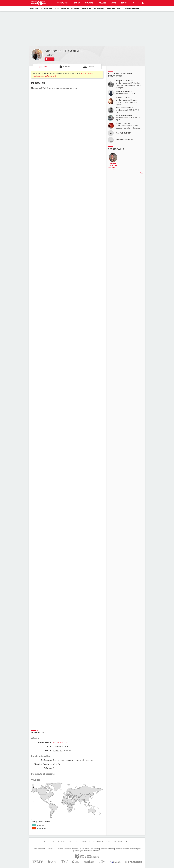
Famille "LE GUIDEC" (124, 140)
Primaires (75, 9)
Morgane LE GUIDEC (124, 81)
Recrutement (94, 849)
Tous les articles (84, 849)
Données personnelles (107, 849)
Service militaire (114, 9)
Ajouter (50, 59)
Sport (77, 3)
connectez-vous (87, 73)
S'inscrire (34, 9)
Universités (86, 9)
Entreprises (99, 9)
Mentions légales (135, 849)
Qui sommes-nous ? (40, 849)
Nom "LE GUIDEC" (123, 133)
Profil (45, 67)
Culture (89, 3)
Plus (125, 3)
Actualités (62, 3)
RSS (55, 849)
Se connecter (46, 9)
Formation (68, 849)
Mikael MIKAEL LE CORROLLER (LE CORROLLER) (113, 169)
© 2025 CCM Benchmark (92, 851)
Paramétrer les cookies (122, 849)
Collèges (65, 9)
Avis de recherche (132, 9)
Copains (91, 67)
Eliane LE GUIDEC (123, 98)
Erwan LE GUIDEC (123, 123)
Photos (66, 67)
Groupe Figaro (79, 851)
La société (75, 849)
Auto (114, 3)
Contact (50, 849)
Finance (102, 3)
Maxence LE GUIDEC (124, 108)
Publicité (60, 849)
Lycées (57, 9)
